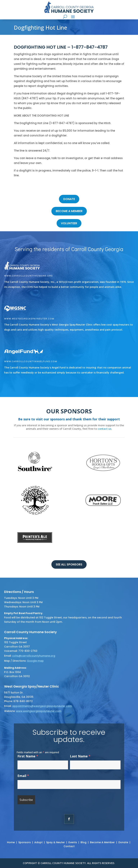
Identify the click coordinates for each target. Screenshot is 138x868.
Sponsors (25, 842)
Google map (35, 661)
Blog (83, 842)
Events (73, 842)
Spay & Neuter (56, 842)
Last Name (80, 756)
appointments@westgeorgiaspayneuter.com (42, 706)
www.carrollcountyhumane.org (28, 276)
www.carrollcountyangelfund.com (31, 361)
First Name (28, 756)
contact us (105, 429)
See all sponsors (69, 564)
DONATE (69, 199)
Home (11, 842)
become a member (69, 211)
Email (23, 776)
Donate (123, 842)
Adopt (38, 842)
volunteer (69, 223)
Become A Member (102, 842)
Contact (69, 846)
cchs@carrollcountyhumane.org (34, 656)
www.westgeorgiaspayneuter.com (29, 318)
